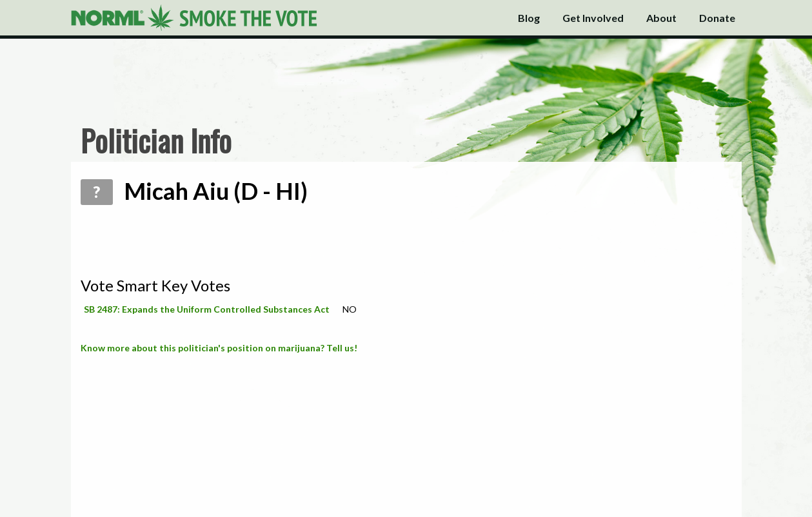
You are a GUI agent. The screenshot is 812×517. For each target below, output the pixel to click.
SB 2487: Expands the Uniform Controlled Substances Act (207, 309)
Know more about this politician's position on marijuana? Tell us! (219, 348)
